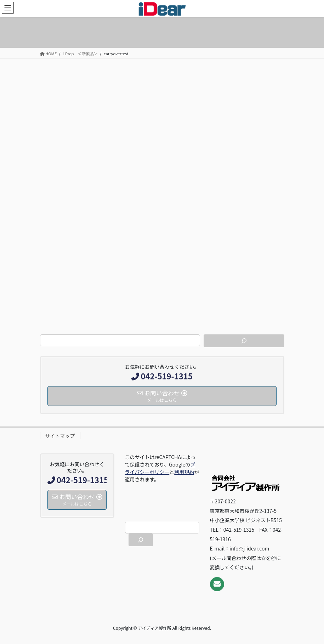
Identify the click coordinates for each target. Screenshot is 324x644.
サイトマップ (60, 436)
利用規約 (184, 472)
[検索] (244, 341)
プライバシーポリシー (160, 468)
